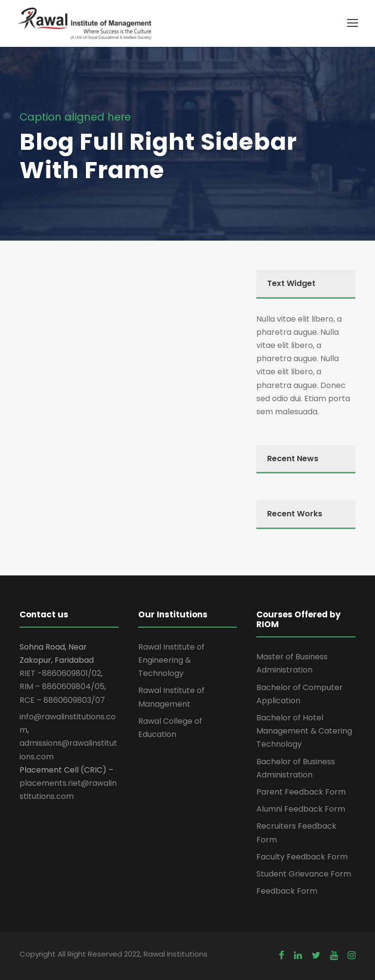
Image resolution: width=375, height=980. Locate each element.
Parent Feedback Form (301, 792)
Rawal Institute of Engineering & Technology (171, 660)
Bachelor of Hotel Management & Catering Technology (304, 731)
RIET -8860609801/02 (60, 673)
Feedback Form (287, 891)
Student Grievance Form (304, 874)
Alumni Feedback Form (301, 809)
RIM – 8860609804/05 (62, 686)
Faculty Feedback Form (302, 857)
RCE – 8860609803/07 (62, 700)
